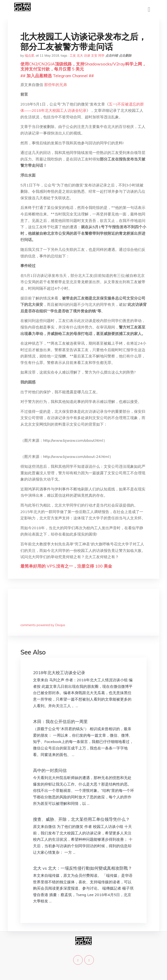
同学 (101, 55)
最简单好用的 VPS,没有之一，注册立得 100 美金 (66, 566)
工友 (73, 55)
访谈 (87, 55)
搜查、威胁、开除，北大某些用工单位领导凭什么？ (81, 819)
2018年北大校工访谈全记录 (59, 673)
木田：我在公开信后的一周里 (60, 721)
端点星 (30, 55)
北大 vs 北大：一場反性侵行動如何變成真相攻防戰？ (83, 868)
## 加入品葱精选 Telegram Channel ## (57, 76)
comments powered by (43, 625)
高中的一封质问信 (50, 770)
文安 (94, 55)
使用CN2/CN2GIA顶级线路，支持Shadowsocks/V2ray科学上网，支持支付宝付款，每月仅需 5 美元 (83, 66)
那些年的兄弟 (56, 85)
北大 (80, 55)
